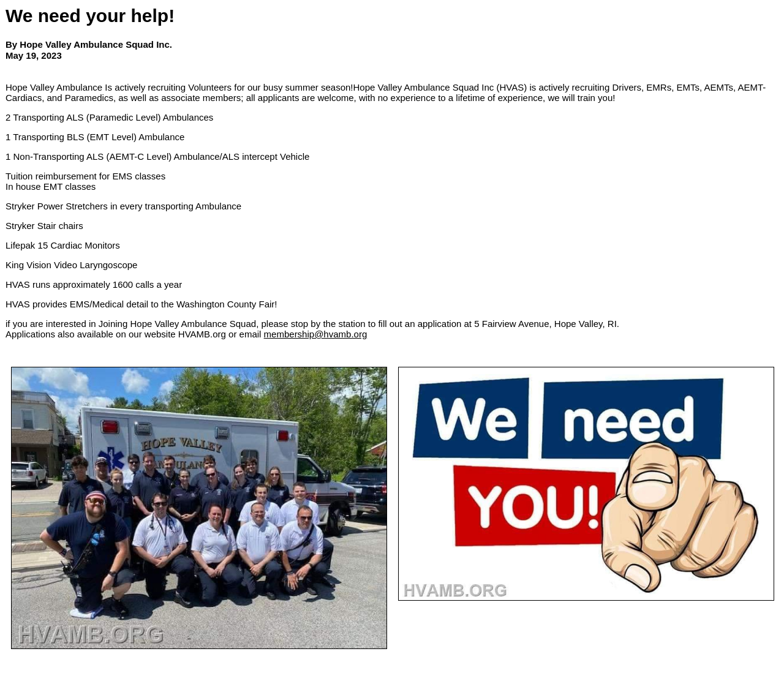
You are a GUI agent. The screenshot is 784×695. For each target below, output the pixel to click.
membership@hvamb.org (316, 334)
